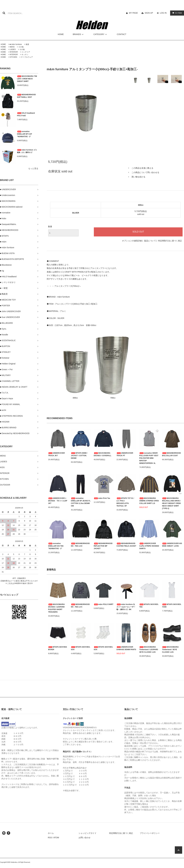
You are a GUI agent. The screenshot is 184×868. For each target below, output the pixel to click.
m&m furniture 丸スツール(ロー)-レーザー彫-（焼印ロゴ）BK (126, 607)
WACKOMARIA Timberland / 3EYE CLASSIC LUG (170, 650)
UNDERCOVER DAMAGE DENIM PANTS (126, 648)
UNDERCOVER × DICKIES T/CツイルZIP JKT (58, 501)
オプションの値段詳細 (132, 241)
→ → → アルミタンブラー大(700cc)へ (64, 286)
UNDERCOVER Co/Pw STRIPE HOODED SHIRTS (149, 546)
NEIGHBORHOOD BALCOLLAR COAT (171, 454)
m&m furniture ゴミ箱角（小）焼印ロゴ (27, 151)
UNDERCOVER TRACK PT (125, 454)
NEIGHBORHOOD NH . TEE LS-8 (80, 545)
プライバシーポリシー (150, 833)
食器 (27, 44)
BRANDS (79, 34)
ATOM (56, 838)
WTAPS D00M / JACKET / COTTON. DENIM (79, 456)
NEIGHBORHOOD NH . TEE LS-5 (80, 606)
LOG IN (163, 13)
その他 (21, 47)
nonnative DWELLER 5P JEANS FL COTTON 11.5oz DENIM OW (81, 502)
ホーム (51, 833)
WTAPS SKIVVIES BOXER (58, 648)
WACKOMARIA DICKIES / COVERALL (103, 454)
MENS (12, 47)
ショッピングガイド (87, 833)
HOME (61, 34)
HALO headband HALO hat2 (26, 114)
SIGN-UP (149, 13)
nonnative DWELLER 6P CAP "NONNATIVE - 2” (24, 134)
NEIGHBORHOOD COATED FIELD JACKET (126, 545)
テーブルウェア (27, 57)
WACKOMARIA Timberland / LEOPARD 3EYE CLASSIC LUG (149, 650)
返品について (150, 241)
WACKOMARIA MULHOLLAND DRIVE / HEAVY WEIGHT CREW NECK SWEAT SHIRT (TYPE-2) (171, 503)
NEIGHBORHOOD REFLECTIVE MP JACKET (103, 546)
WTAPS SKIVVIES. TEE (149, 606)
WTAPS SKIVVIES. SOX (81, 648)
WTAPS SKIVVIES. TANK (172, 606)
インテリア (26, 52)
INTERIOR (14, 52)
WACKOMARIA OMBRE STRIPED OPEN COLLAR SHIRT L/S (149, 501)
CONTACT (122, 34)
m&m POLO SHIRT (104, 604)
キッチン (25, 55)
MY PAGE (133, 13)
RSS (50, 838)
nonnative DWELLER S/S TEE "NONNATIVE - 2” (56, 546)
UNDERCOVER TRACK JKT (56, 454)
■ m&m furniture (16, 44)
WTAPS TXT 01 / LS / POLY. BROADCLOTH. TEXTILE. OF (125, 502)
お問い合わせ (84, 838)
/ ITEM (176, 13)
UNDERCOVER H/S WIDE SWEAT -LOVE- (172, 545)
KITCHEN (13, 57)
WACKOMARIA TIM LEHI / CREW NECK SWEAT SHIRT (27, 79)
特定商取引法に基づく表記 (170, 241)
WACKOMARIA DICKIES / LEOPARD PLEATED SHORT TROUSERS (56, 608)
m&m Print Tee (102, 498)
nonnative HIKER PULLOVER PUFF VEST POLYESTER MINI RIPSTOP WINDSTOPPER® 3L (149, 458)
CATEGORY (101, 34)
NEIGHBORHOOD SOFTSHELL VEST (26, 96)
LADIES (13, 49)
